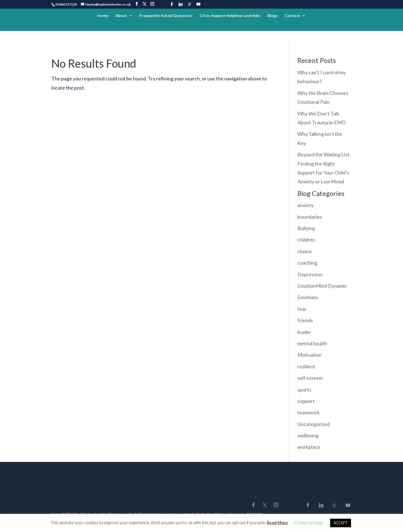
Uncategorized (314, 424)
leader (304, 332)
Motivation (309, 355)
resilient (306, 366)
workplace (309, 447)
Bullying (306, 228)
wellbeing (308, 435)
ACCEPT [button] (341, 523)
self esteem (310, 378)
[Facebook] (172, 4)
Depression (310, 274)
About (121, 16)
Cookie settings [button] (309, 523)
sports (304, 390)
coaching (307, 263)
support (306, 401)
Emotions (308, 297)
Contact (292, 16)
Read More (277, 523)
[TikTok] (190, 4)
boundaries (310, 217)
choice (305, 251)
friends (305, 320)
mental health (312, 343)
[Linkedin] (181, 4)
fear (302, 309)
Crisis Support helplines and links (230, 16)
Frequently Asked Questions (166, 16)
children (306, 240)
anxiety (305, 205)
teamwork (309, 412)
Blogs (273, 16)
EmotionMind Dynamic (322, 286)
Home (103, 16)
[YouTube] (198, 4)
